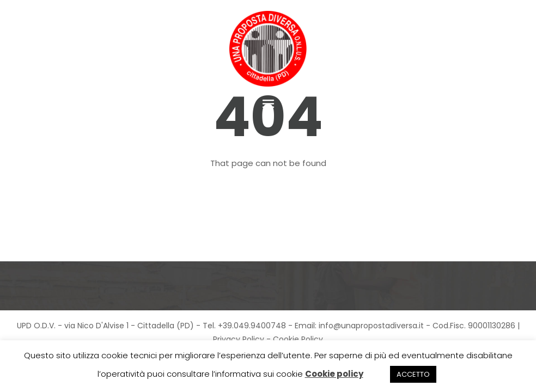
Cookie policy (334, 374)
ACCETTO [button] (413, 374)
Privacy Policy (239, 339)
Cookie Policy (298, 339)
